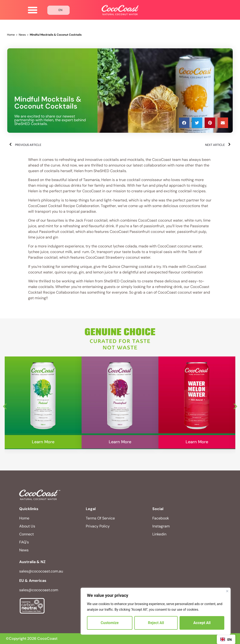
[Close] (227, 591)
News (22, 35)
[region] (156, 611)
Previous (5, 405)
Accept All (202, 623)
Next (235, 405)
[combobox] (226, 639)
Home (11, 35)
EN (226, 639)
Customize (110, 623)
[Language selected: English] (59, 10)
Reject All (156, 623)
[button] (33, 10)
